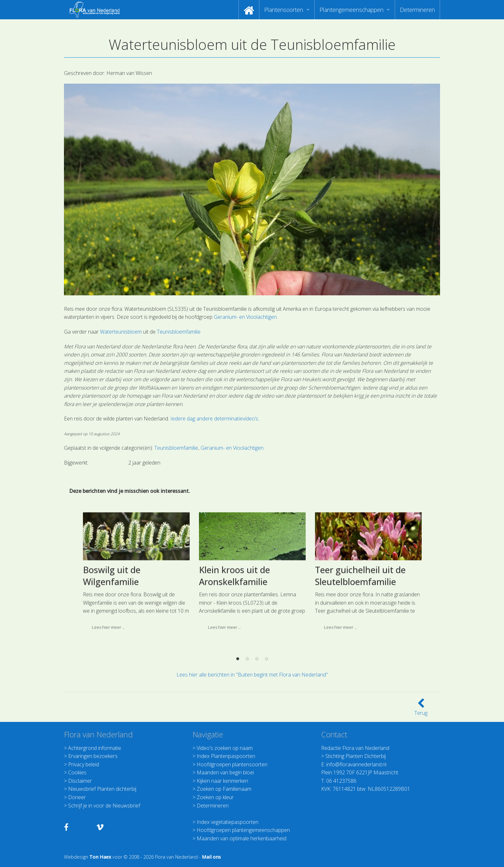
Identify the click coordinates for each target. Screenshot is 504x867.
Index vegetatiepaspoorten (228, 822)
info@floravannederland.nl (356, 764)
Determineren (417, 10)
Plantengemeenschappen (351, 10)
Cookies (77, 772)
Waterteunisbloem (121, 332)
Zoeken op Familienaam (224, 789)
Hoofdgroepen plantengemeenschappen (243, 830)
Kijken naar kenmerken (222, 781)
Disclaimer (80, 781)
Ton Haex (100, 857)
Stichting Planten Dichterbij (355, 756)
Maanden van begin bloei (225, 772)
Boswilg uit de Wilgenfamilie (112, 642)
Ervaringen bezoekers (93, 756)
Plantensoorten (284, 10)
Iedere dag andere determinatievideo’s (214, 419)
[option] (136, 640)
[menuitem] (249, 10)
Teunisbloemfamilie (179, 332)
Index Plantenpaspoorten (226, 756)
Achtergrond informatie (95, 748)
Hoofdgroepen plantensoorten (232, 764)
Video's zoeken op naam (225, 748)
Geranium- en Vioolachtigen (245, 317)
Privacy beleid (84, 764)
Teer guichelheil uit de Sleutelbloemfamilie (360, 642)
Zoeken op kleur (215, 797)
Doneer (77, 797)
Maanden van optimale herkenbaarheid (242, 838)
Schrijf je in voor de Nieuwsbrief (104, 806)
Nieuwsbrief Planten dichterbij (102, 789)
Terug (421, 709)
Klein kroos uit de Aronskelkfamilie (234, 642)
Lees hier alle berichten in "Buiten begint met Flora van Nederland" (252, 675)
